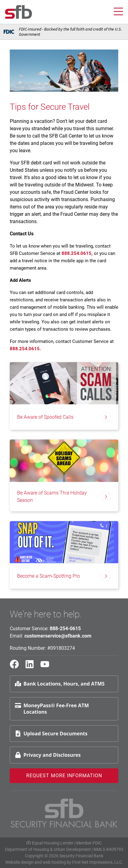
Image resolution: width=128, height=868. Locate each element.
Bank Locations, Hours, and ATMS (60, 684)
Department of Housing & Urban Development (48, 849)
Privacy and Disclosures (48, 755)
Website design (19, 862)
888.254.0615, (78, 253)
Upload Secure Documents (51, 734)
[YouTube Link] (47, 667)
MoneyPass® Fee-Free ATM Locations (52, 709)
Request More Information (64, 776)
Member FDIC (89, 843)
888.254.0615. (25, 349)
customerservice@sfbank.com (58, 636)
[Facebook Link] (17, 667)
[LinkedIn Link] (32, 667)
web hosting (54, 862)
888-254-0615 (65, 629)
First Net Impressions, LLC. (98, 862)
